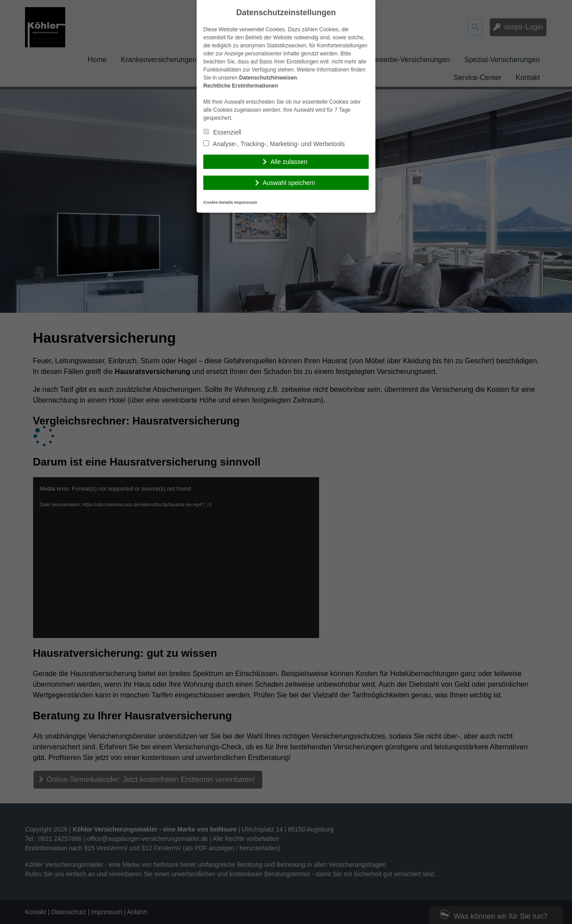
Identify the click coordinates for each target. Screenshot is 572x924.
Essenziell (222, 132)
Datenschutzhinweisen (268, 78)
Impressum (246, 202)
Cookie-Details (218, 202)
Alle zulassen (289, 162)
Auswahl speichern (289, 183)
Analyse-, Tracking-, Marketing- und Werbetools (274, 144)
